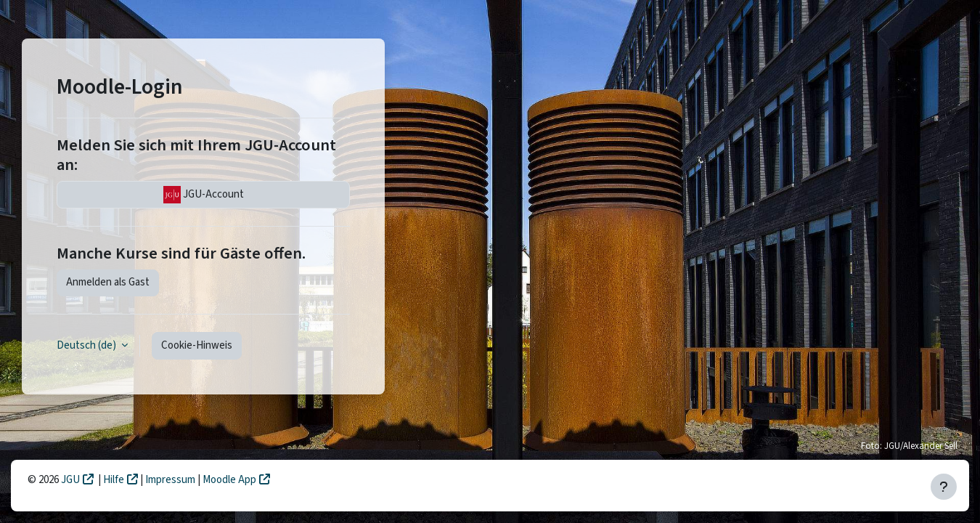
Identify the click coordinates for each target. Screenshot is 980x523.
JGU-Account (204, 195)
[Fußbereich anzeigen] (944, 487)
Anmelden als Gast (108, 282)
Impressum (171, 480)
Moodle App (229, 480)
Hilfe (114, 480)
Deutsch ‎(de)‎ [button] (87, 345)
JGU (70, 480)
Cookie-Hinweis (197, 345)
